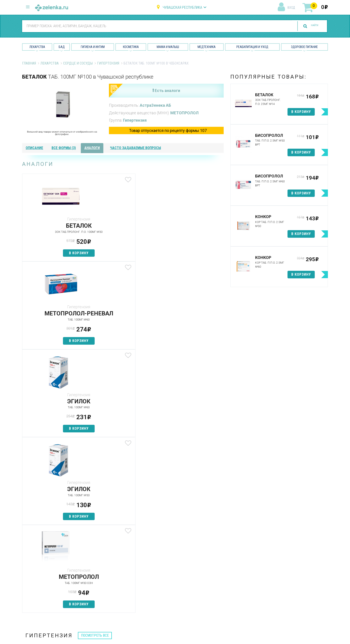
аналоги (92, 148)
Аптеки (106, 558)
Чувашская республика (182, 7)
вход (291, 8)
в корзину (55, 253)
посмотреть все (95, 378)
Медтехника (207, 47)
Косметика (131, 47)
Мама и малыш (168, 47)
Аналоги (107, 582)
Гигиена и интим (165, 574)
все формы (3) (64, 148)
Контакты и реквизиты (223, 582)
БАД (62, 47)
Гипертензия (108, 63)
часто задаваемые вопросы (135, 148)
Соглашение (215, 597)
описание (34, 148)
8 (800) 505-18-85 (49, 557)
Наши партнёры (217, 566)
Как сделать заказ (116, 589)
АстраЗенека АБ (155, 105)
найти (310, 26)
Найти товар (110, 574)
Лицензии (212, 574)
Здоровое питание (304, 47)
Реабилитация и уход (252, 47)
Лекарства (37, 47)
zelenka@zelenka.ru (38, 584)
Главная (29, 63)
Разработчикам (217, 589)
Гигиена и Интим (93, 47)
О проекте (213, 558)
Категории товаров (116, 566)
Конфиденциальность (222, 605)
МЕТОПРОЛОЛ (184, 113)
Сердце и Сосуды (78, 63)
